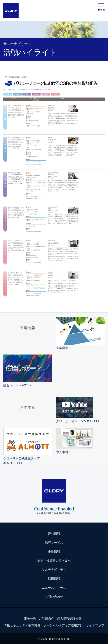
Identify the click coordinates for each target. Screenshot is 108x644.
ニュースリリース (54, 588)
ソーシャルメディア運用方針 (63, 625)
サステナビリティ (54, 570)
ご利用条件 (47, 619)
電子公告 (30, 619)
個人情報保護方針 (69, 619)
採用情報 (54, 579)
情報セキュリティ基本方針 (22, 625)
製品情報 (54, 534)
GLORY (11, 11)
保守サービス (54, 543)
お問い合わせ (54, 597)
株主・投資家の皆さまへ (54, 561)
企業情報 (54, 552)
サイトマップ (95, 625)
